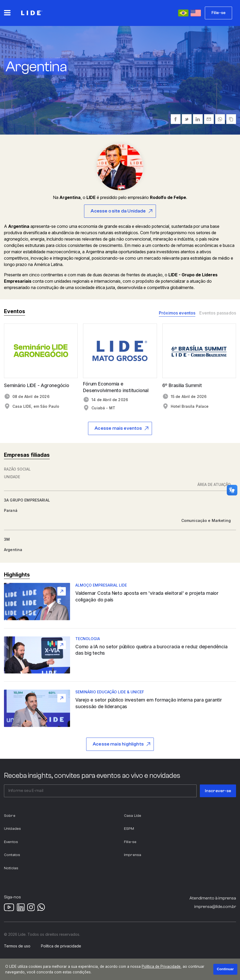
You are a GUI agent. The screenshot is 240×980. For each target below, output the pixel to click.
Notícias (11, 868)
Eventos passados (218, 313)
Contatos (12, 855)
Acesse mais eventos (118, 428)
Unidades (12, 829)
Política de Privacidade (161, 966)
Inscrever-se (218, 791)
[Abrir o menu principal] (7, 13)
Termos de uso (17, 946)
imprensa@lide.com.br (215, 907)
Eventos (11, 842)
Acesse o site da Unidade (118, 211)
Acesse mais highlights (118, 744)
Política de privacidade (61, 946)
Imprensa (133, 855)
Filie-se (218, 13)
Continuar (225, 969)
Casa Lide (133, 816)
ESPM (129, 829)
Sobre (10, 816)
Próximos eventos (177, 313)
